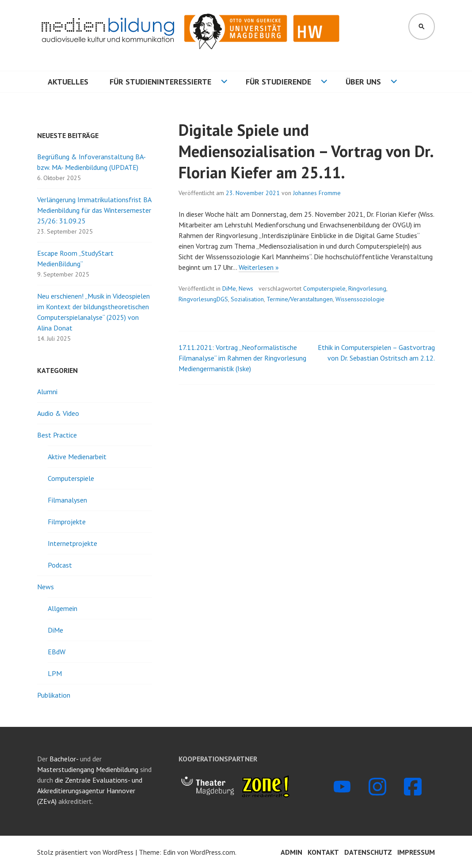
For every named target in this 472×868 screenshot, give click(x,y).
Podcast (60, 565)
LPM (55, 673)
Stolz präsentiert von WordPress (85, 852)
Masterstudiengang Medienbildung (89, 769)
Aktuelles (68, 82)
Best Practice (57, 435)
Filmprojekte (67, 522)
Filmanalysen (67, 500)
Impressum (416, 852)
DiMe (229, 288)
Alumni (47, 392)
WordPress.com (213, 852)
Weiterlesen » (259, 267)
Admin (291, 852)
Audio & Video (58, 413)
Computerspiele (324, 288)
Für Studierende (278, 82)
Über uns (363, 82)
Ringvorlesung (367, 288)
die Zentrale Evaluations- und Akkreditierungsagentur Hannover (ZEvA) (90, 791)
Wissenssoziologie (360, 299)
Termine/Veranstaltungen (300, 299)
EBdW (57, 652)
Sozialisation (247, 299)
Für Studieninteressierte (160, 82)
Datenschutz (368, 852)
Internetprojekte (72, 543)
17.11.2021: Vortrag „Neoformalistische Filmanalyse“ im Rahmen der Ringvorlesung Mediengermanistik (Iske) (242, 358)
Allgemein (63, 608)
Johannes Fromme (317, 193)
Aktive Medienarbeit (77, 457)
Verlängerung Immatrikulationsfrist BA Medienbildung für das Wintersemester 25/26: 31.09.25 (94, 210)
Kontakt (323, 852)
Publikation (54, 695)
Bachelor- (64, 759)
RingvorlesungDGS (203, 299)
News (246, 288)
